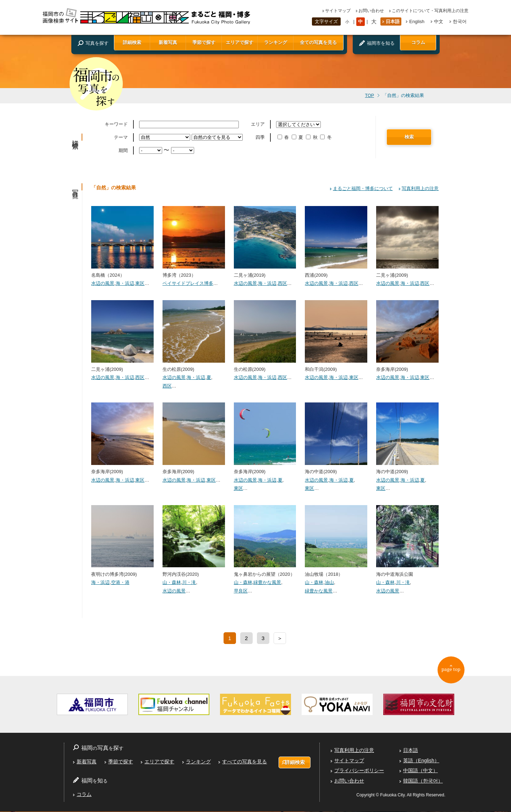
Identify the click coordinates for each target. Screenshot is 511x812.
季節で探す (204, 42)
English (417, 21)
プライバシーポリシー (359, 771)
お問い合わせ (371, 11)
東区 (140, 283)
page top (454, 672)
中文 (439, 21)
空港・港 (120, 582)
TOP (370, 96)
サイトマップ (338, 11)
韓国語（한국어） (423, 781)
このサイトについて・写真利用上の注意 (430, 11)
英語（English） (421, 761)
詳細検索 (132, 42)
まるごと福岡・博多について (363, 188)
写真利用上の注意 (420, 188)
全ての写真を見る (318, 42)
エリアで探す (240, 42)
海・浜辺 (125, 283)
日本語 (393, 21)
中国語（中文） (421, 771)
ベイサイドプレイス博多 (188, 283)
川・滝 (189, 582)
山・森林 (172, 582)
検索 (409, 137)
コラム (418, 42)
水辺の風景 (103, 283)
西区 (282, 283)
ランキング (276, 42)
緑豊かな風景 (267, 582)
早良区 (241, 591)
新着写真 (168, 42)
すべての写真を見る (244, 762)
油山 (329, 582)
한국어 (460, 21)
